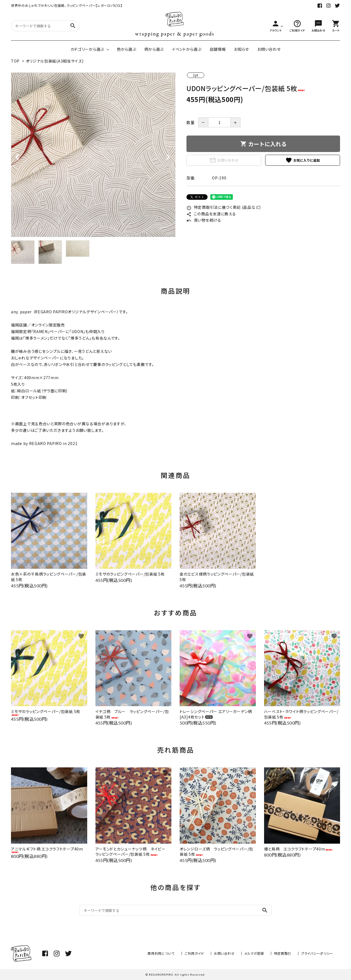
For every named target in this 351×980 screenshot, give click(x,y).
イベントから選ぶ (187, 49)
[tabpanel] (93, 155)
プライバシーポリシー (317, 953)
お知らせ (241, 49)
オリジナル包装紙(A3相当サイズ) (55, 61)
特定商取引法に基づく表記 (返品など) (224, 207)
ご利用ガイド (194, 953)
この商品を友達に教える (211, 214)
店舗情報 (218, 49)
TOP (15, 61)
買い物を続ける (204, 220)
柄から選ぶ (154, 49)
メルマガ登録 (254, 953)
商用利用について (161, 953)
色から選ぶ (127, 49)
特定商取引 (283, 953)
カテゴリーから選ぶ (87, 49)
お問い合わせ (269, 49)
